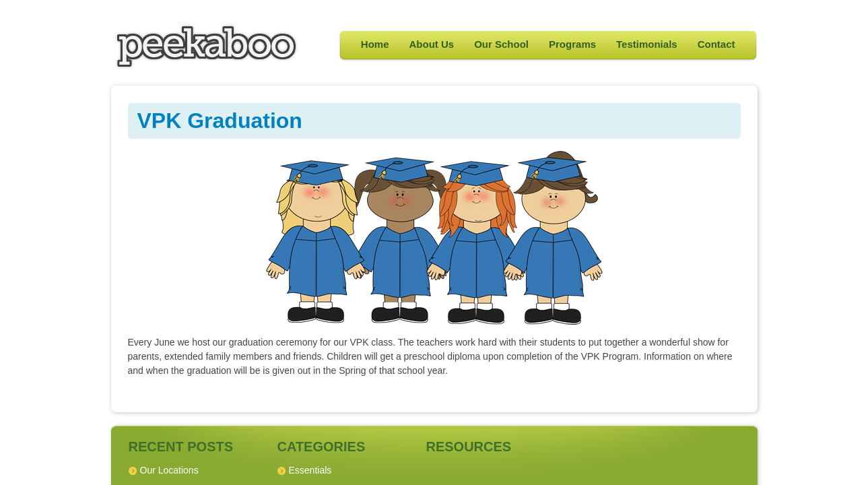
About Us (432, 44)
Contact (716, 44)
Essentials (310, 470)
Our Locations (169, 470)
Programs (572, 44)
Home (375, 44)
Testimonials (647, 44)
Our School (501, 44)
